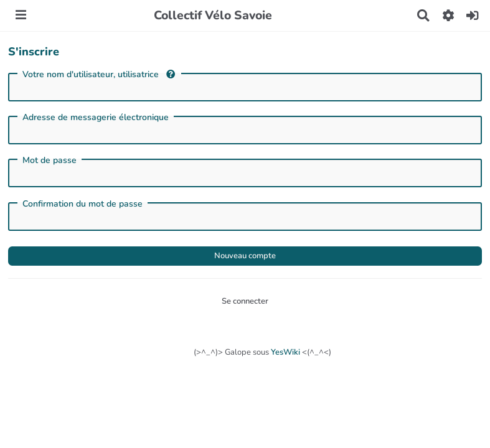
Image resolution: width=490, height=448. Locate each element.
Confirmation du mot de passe (82, 204)
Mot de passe (49, 161)
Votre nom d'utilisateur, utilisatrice (99, 74)
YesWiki (285, 352)
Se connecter (245, 301)
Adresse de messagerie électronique (96, 118)
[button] (448, 16)
